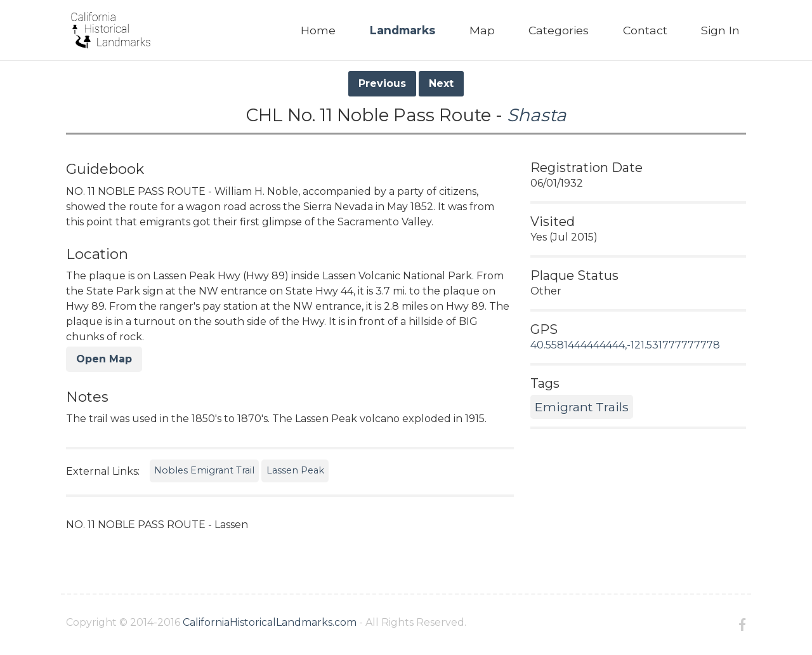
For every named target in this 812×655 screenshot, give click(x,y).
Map (482, 30)
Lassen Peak (295, 470)
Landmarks (403, 30)
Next (441, 83)
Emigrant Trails (582, 407)
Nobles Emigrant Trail (204, 470)
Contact (645, 30)
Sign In (720, 30)
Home (318, 30)
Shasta (537, 115)
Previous (382, 83)
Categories (559, 30)
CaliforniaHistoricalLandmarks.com (270, 622)
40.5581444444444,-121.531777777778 (625, 345)
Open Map (104, 359)
